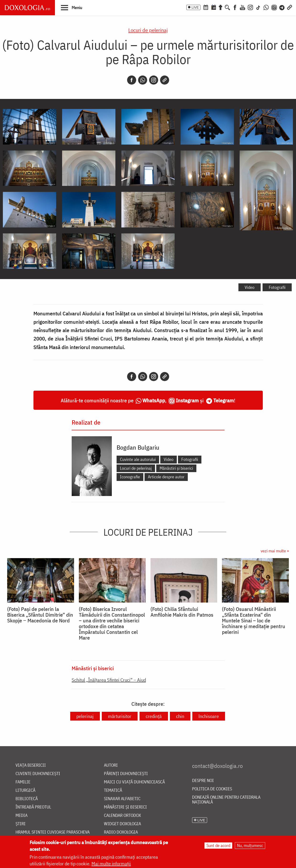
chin (180, 716)
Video (250, 287)
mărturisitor (120, 716)
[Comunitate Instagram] (274, 7)
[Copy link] (165, 80)
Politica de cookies (212, 789)
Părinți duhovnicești (126, 774)
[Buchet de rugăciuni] (221, 7)
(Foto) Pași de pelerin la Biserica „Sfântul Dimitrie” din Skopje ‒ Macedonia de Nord (40, 615)
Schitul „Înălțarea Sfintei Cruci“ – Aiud (109, 680)
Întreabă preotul (33, 807)
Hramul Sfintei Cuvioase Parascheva (53, 832)
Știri (21, 824)
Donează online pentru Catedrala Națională (226, 800)
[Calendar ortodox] (206, 7)
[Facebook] (235, 7)
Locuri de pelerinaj (148, 30)
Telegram (224, 400)
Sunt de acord (218, 845)
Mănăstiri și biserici (176, 468)
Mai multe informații (111, 864)
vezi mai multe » (275, 551)
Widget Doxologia (122, 824)
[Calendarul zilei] (214, 7)
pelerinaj (85, 716)
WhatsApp (154, 400)
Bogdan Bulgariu (138, 447)
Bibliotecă (27, 799)
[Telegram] (282, 7)
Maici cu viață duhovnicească (134, 782)
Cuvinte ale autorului (138, 459)
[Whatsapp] (143, 80)
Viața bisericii (31, 765)
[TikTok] (258, 7)
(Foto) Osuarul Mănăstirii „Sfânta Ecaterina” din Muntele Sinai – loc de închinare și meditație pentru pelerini (254, 620)
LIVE (195, 7)
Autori (111, 765)
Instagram (187, 400)
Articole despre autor (166, 477)
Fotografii (277, 287)
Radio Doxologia (121, 832)
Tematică (113, 790)
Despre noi (203, 781)
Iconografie (130, 477)
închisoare (209, 716)
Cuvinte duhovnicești (38, 774)
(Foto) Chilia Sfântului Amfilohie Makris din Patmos (182, 612)
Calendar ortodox (122, 816)
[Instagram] (250, 7)
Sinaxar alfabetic (122, 799)
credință (154, 716)
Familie (23, 782)
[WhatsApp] (266, 7)
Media (22, 816)
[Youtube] (242, 7)
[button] (72, 7)
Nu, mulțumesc (250, 845)
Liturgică (25, 790)
